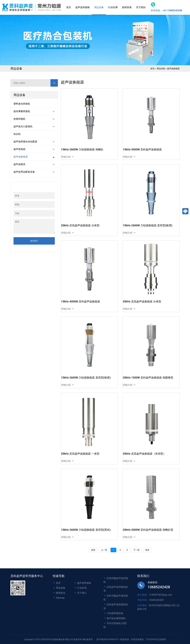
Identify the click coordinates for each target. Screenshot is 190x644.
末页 (147, 550)
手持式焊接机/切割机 (115, 625)
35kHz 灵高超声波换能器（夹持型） (144, 454)
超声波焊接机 (83, 7)
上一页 (104, 550)
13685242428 (159, 587)
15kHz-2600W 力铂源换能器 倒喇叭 (82, 149)
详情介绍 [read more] (67, 157)
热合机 (17, 134)
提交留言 (34, 241)
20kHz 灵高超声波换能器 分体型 (80, 225)
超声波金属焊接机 (115, 618)
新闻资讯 (127, 7)
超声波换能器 (173, 69)
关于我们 (141, 7)
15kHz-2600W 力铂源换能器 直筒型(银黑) (148, 225)
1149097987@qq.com (160, 595)
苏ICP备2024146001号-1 (108, 639)
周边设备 (99, 7)
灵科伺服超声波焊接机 (116, 598)
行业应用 (113, 7)
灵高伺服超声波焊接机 (116, 580)
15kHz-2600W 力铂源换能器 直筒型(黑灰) (86, 530)
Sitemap (59, 598)
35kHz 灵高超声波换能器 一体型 (80, 454)
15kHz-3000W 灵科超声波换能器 (142, 149)
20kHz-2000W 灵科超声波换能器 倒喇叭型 (148, 530)
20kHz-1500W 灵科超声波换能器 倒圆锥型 (148, 378)
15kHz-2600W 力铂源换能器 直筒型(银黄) (86, 378)
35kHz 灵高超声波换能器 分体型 (142, 301)
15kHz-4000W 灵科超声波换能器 (81, 301)
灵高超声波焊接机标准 (116, 589)
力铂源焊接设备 (113, 613)
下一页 (136, 550)
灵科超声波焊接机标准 (116, 606)
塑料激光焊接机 (22, 104)
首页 (69, 7)
